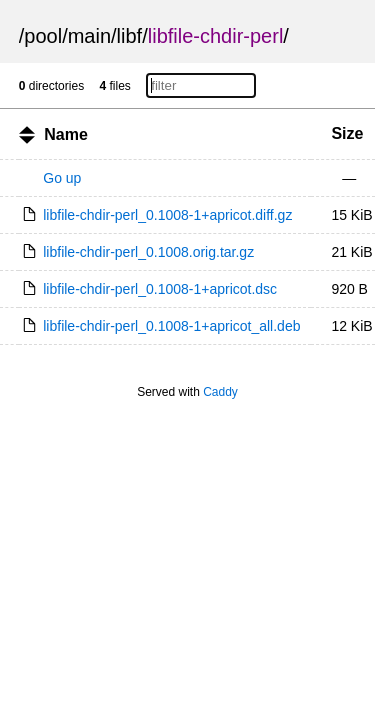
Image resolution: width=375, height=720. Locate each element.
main (89, 36)
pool (43, 36)
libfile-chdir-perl (216, 36)
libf (130, 36)
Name (66, 134)
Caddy (220, 392)
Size (347, 133)
